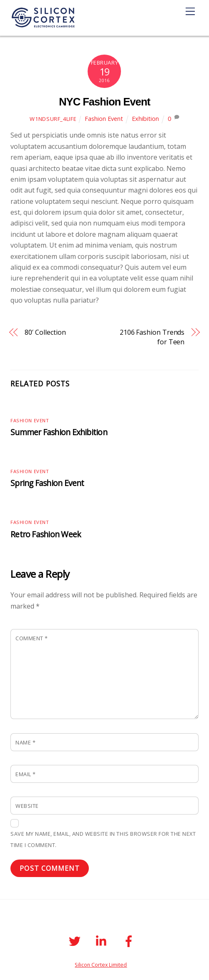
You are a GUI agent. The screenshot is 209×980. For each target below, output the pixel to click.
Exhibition (145, 119)
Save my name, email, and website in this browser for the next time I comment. (103, 839)
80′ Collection (45, 332)
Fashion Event (104, 119)
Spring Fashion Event (47, 483)
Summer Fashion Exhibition (59, 432)
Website (27, 806)
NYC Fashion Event (104, 102)
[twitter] (76, 940)
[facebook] (130, 940)
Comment (32, 638)
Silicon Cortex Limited (101, 965)
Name (25, 742)
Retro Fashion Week (46, 534)
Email (26, 774)
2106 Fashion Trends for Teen (152, 337)
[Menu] (190, 11)
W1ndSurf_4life (53, 119)
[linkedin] (103, 940)
